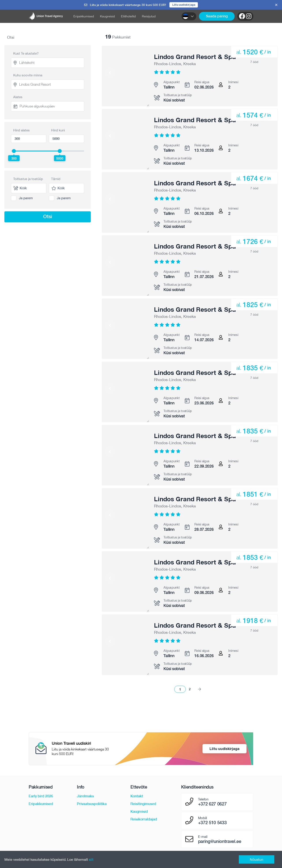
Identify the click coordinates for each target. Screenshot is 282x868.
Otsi (48, 217)
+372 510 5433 (212, 823)
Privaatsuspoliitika (92, 804)
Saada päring (217, 17)
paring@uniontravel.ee (220, 842)
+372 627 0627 (212, 805)
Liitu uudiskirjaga (184, 5)
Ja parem (26, 199)
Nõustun (257, 859)
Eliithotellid (128, 17)
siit (91, 859)
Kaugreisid (107, 17)
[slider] (14, 152)
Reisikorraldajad (144, 820)
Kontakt (137, 797)
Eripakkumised (84, 17)
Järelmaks (85, 797)
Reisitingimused (143, 804)
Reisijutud (149, 17)
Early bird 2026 (41, 797)
